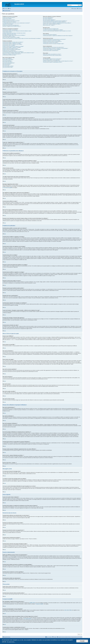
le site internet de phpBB (7, 188)
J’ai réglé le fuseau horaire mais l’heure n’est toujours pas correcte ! (14, 33)
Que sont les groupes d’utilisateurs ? (49, 20)
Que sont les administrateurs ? (48, 18)
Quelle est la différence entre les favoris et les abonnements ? (53, 47)
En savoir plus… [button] (11, 642)
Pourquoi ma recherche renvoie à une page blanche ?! (52, 41)
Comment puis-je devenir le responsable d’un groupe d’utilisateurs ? (55, 22)
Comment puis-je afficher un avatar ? (9, 36)
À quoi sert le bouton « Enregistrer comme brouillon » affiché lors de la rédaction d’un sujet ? (18, 53)
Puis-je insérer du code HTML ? (8, 60)
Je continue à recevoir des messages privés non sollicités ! (53, 30)
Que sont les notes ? (6, 65)
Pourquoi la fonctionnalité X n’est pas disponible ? (51, 60)
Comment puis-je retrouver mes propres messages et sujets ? (53, 44)
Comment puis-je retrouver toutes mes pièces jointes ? (52, 55)
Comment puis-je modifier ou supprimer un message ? (12, 43)
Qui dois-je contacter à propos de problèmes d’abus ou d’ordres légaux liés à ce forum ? (58, 61)
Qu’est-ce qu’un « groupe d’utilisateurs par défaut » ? (52, 24)
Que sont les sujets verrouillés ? (8, 66)
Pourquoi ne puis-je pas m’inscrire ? (9, 20)
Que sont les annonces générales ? (9, 63)
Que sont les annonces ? (7, 64)
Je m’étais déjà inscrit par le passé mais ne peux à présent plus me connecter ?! (16, 23)
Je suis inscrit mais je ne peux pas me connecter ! (11, 21)
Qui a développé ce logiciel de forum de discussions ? (52, 59)
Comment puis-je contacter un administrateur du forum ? (53, 62)
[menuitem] (9, 9)
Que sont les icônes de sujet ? (8, 67)
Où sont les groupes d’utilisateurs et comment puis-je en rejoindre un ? (55, 21)
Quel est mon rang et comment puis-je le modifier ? (11, 37)
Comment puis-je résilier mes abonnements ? (51, 51)
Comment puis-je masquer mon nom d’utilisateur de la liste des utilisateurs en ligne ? (17, 31)
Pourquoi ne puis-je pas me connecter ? (9, 22)
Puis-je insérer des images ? (8, 62)
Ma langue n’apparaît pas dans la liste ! (9, 34)
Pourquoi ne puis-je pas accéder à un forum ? (10, 48)
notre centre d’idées (68, 610)
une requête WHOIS (27, 619)
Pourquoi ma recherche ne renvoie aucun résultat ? (52, 40)
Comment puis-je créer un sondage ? (9, 45)
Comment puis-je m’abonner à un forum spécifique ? (52, 49)
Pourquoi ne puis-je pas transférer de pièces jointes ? (12, 50)
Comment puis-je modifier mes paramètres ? (10, 30)
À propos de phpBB (39, 604)
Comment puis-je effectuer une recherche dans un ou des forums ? (54, 39)
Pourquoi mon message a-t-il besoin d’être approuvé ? (12, 54)
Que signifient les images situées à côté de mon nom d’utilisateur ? (14, 35)
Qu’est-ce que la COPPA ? (7, 19)
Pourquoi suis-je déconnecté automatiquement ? (11, 25)
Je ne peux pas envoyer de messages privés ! (51, 29)
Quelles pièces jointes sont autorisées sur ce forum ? (52, 54)
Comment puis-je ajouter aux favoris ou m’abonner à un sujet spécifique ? (56, 48)
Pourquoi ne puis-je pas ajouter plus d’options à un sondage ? (13, 46)
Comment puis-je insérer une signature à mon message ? (12, 44)
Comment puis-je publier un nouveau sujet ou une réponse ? (13, 42)
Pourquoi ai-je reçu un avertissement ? (9, 51)
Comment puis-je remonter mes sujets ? (9, 55)
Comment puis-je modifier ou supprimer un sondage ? (12, 47)
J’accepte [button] (82, 641)
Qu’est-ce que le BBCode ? (7, 59)
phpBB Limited (32, 603)
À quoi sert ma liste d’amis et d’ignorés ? (50, 35)
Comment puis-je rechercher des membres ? (51, 43)
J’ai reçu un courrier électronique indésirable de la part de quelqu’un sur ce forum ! (57, 31)
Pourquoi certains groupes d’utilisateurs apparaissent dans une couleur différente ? (57, 23)
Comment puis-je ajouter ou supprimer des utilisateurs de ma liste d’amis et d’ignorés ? (58, 36)
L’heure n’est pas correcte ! (7, 32)
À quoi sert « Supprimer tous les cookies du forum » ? (12, 26)
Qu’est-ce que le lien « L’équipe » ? (49, 25)
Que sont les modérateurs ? (48, 19)
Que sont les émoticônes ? (7, 61)
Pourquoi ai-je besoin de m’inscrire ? (9, 18)
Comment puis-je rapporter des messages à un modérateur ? (13, 52)
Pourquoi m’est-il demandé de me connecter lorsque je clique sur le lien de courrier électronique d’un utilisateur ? (22, 38)
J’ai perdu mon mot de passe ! (8, 24)
